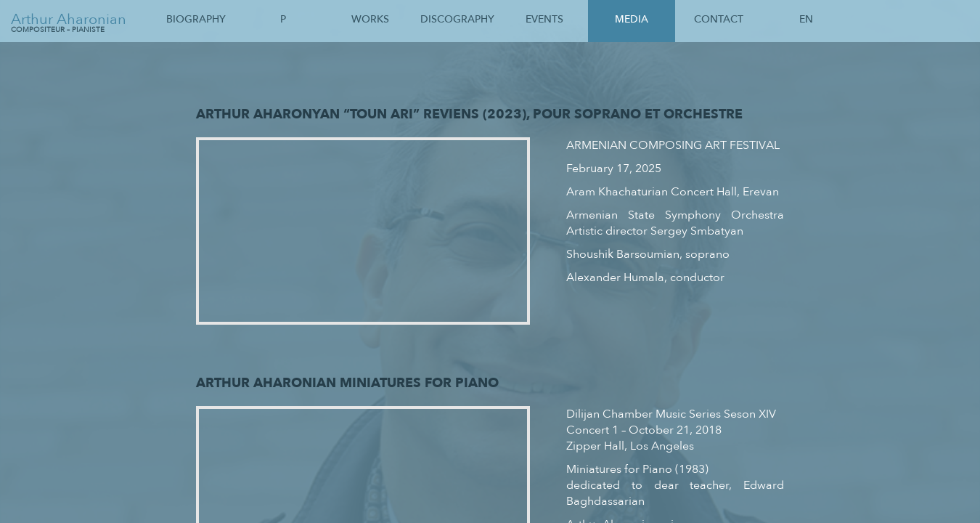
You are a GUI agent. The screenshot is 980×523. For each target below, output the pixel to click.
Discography (457, 19)
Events (544, 19)
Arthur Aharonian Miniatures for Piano (347, 383)
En (806, 19)
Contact (719, 19)
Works (370, 19)
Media (632, 19)
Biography (196, 19)
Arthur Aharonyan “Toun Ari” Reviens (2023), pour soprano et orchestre (469, 114)
